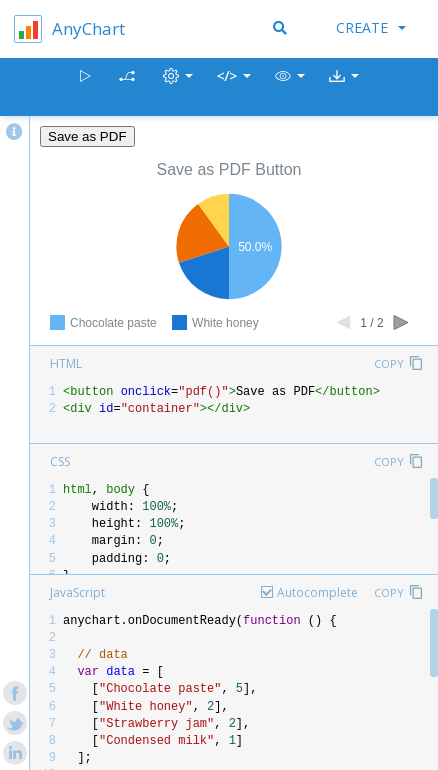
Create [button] (371, 27)
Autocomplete (317, 592)
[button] (290, 87)
